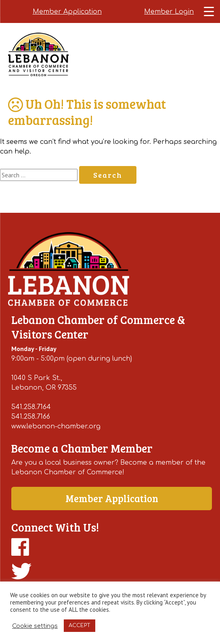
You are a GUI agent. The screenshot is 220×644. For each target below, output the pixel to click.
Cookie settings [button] (35, 626)
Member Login (169, 12)
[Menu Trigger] (209, 11)
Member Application (67, 12)
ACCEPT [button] (80, 625)
